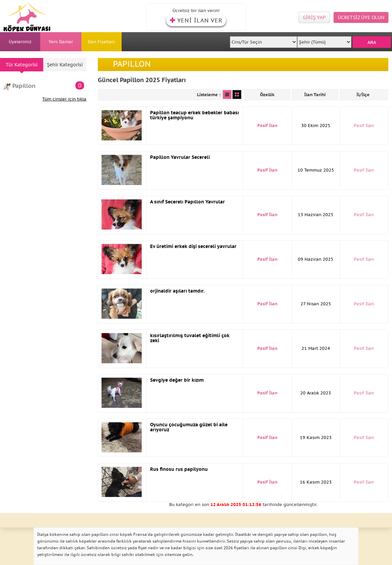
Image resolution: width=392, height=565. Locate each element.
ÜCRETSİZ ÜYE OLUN (361, 17)
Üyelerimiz (20, 42)
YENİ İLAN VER (196, 20)
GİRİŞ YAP (314, 17)
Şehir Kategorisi (65, 65)
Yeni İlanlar (61, 42)
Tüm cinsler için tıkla (64, 99)
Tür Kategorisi (22, 65)
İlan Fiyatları (101, 42)
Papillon (48, 85)
